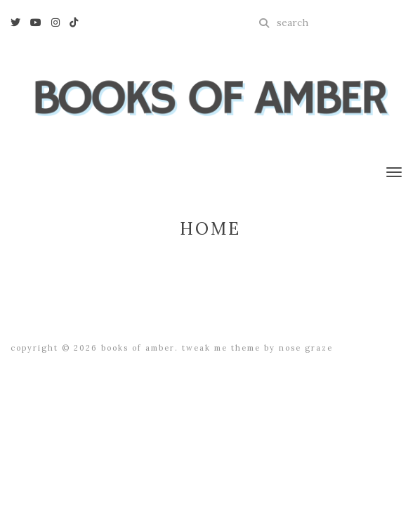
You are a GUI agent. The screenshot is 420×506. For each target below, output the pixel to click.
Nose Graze (306, 348)
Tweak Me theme (221, 348)
